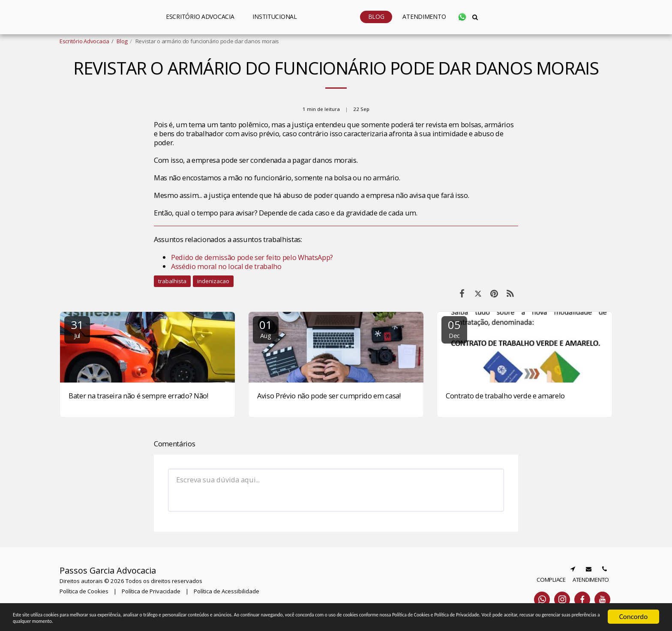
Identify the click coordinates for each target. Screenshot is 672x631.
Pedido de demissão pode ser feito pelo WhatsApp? (252, 257)
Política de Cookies (84, 591)
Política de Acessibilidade (226, 591)
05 (454, 328)
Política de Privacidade (151, 591)
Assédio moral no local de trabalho (226, 266)
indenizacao (213, 281)
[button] (244, 17)
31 (77, 328)
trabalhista (172, 281)
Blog (122, 41)
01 (266, 328)
